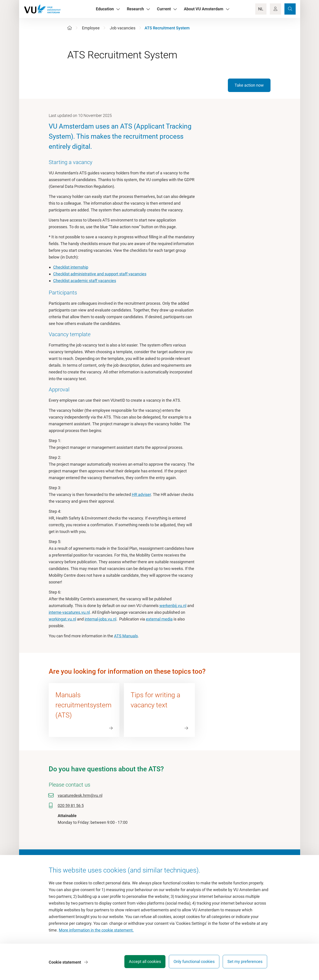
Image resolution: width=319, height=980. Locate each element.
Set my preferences (245, 963)
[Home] (70, 28)
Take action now (249, 85)
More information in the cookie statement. (96, 932)
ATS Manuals (126, 636)
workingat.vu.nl (62, 619)
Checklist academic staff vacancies (85, 281)
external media (159, 619)
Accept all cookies (141, 963)
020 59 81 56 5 (71, 806)
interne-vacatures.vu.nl (69, 612)
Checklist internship (71, 267)
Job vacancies (123, 28)
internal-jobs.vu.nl (100, 619)
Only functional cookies (192, 963)
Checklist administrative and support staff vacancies (100, 274)
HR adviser (141, 494)
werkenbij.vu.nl (173, 606)
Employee (91, 28)
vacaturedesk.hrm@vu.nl (80, 795)
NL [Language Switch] (261, 9)
